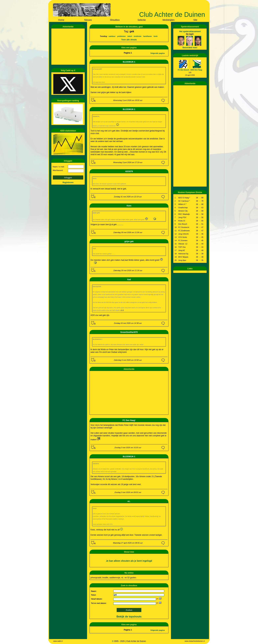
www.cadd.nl (58, 641)
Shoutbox (115, 20)
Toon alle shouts (129, 40)
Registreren (68, 182)
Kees (129, 206)
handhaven (148, 36)
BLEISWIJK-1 (129, 62)
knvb (156, 36)
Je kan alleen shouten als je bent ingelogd (129, 561)
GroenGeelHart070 (129, 332)
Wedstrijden (168, 20)
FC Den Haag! (129, 420)
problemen (122, 36)
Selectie (142, 20)
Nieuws (88, 20)
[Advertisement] (69, 47)
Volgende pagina (158, 53)
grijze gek (129, 241)
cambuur (112, 36)
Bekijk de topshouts (129, 617)
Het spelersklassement (190, 31)
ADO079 (129, 171)
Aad (129, 280)
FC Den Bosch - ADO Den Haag (190, 70)
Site (195, 20)
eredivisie (138, 36)
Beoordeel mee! (190, 48)
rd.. (129, 501)
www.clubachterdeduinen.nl (195, 641)
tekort (130, 36)
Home (61, 20)
